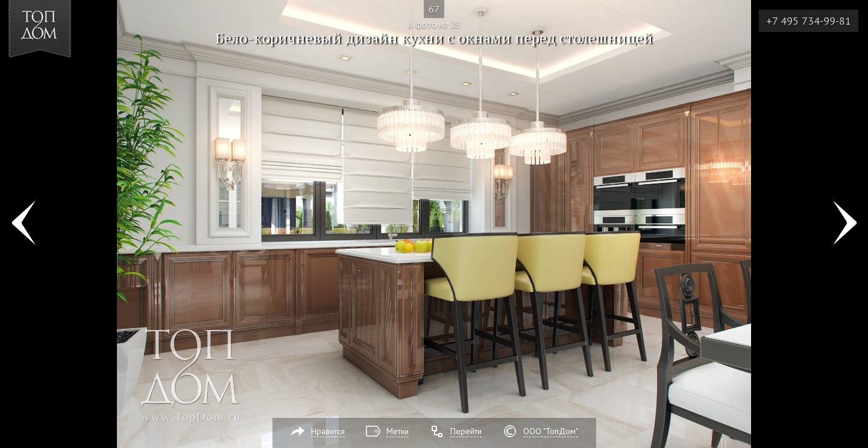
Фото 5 (23, 224)
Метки (398, 431)
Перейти (466, 431)
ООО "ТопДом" (551, 431)
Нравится (328, 431)
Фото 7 (845, 224)
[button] (53, 79)
